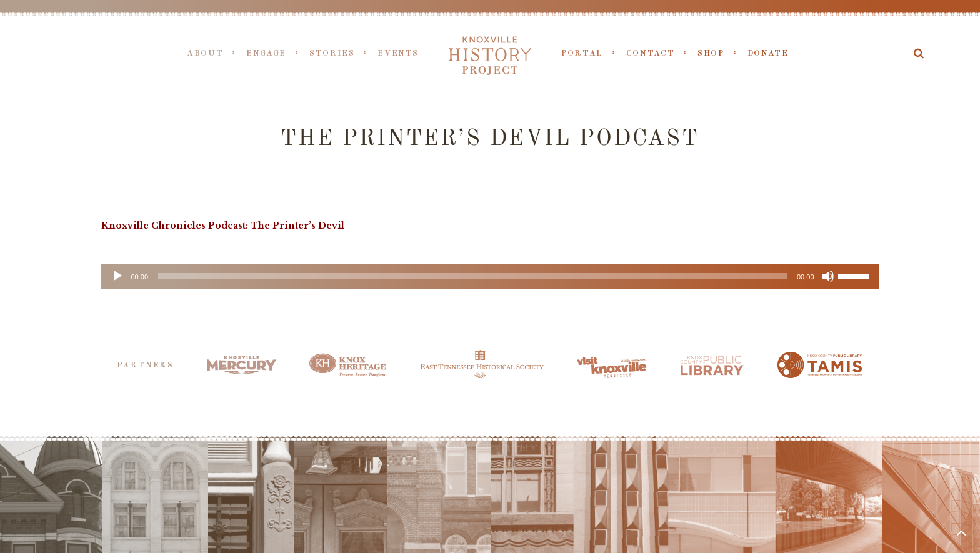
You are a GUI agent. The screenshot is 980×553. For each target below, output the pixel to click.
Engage (266, 53)
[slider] (472, 276)
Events (398, 53)
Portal (582, 53)
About (205, 53)
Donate (768, 53)
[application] (490, 276)
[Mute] (828, 276)
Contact (650, 53)
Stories (332, 53)
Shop (711, 53)
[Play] (117, 276)
